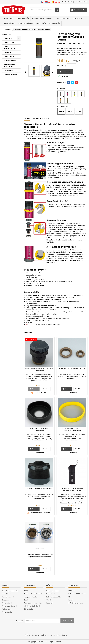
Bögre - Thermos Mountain (39, 489)
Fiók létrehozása (81, 2)
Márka (76, 43)
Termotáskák (9, 23)
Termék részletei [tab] (41, 119)
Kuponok (50, 603)
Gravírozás (55, 23)
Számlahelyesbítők (53, 597)
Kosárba (65, 72)
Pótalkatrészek (26, 23)
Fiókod (50, 585)
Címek (49, 600)
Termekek (6, 34)
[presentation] (42, 629)
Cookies (27, 600)
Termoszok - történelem (33, 603)
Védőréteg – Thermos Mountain (39, 430)
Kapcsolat (74, 585)
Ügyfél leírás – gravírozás (9, 66)
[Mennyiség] (70, 66)
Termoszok (8, 18)
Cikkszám (61, 43)
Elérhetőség (29, 609)
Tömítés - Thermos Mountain (72, 369)
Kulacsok (78, 18)
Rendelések (51, 594)
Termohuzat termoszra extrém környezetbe (72, 490)
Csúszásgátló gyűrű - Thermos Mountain (72, 430)
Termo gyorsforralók (42, 18)
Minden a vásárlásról (32, 606)
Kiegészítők (41, 23)
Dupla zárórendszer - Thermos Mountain (39, 370)
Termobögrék (23, 18)
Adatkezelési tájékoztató (33, 594)
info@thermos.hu (76, 603)
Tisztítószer (39, 549)
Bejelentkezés (67, 2)
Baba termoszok (8, 597)
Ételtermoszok (7, 609)
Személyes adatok (53, 591)
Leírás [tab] (27, 119)
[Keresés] (44, 10)
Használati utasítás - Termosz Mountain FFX (43, 324)
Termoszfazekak (63, 18)
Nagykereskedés (30, 597)
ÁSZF (26, 591)
